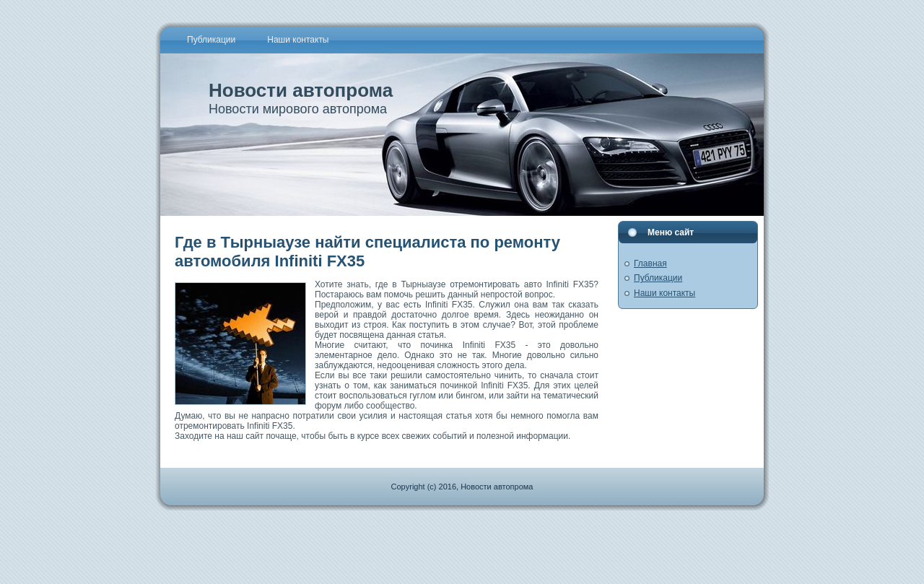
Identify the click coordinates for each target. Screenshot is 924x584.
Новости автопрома (301, 90)
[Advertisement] (462, 543)
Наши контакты (664, 293)
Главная (650, 263)
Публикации (658, 278)
